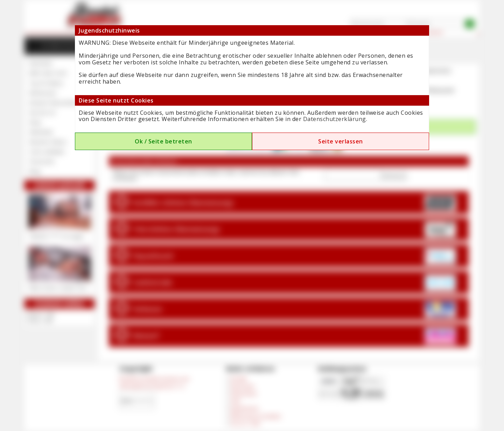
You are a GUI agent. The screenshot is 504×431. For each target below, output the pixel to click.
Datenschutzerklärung (335, 119)
